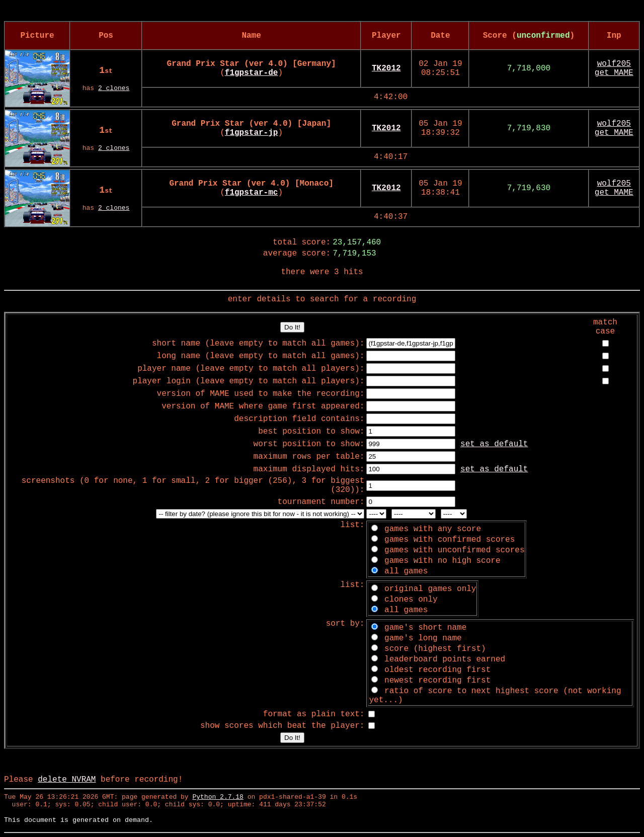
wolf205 (614, 64)
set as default (494, 444)
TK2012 (386, 68)
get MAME (614, 73)
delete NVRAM (67, 780)
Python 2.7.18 (218, 797)
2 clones (114, 88)
